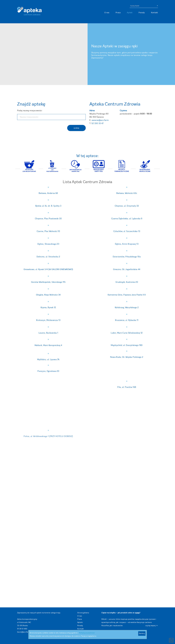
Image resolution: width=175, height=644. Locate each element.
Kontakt (154, 13)
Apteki (130, 13)
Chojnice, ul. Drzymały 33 (127, 205)
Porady (142, 13)
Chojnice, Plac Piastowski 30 (48, 220)
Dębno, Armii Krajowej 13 (127, 337)
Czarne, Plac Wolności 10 (48, 229)
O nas (107, 13)
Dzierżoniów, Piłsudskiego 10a (127, 584)
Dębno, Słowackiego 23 (48, 281)
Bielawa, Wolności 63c (127, 193)
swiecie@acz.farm (100, 120)
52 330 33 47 (98, 123)
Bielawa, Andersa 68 (48, 193)
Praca (118, 13)
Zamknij (142, 633)
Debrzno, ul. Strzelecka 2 (48, 451)
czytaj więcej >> (152, 626)
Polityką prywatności (87, 633)
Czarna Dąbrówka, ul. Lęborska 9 (127, 219)
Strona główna (83, 613)
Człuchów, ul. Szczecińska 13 (127, 240)
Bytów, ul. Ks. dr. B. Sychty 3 (48, 206)
